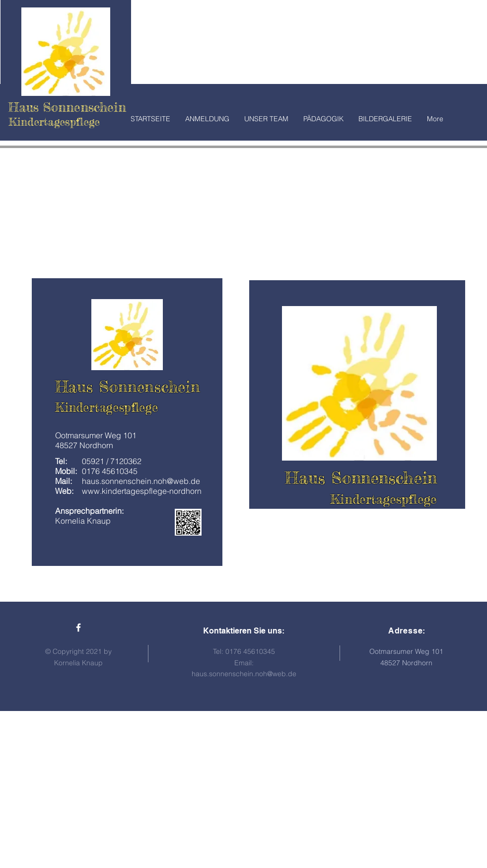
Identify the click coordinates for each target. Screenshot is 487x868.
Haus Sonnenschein (67, 107)
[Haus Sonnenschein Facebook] (78, 628)
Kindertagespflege (107, 407)
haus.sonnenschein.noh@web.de (244, 674)
